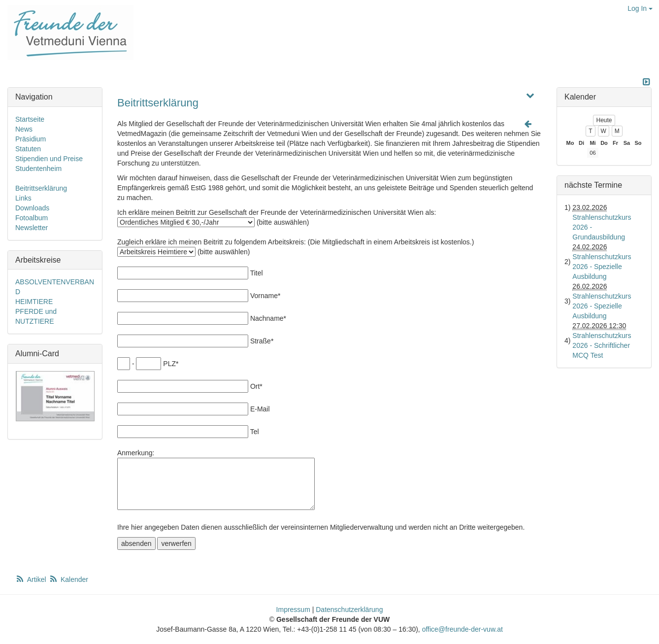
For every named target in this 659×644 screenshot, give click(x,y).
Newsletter (32, 228)
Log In (640, 8)
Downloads (32, 208)
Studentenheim (38, 169)
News (24, 129)
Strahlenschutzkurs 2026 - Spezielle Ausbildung (602, 267)
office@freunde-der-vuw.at (462, 629)
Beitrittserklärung (158, 103)
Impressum (293, 610)
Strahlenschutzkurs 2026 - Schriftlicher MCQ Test (602, 345)
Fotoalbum (32, 218)
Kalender (68, 579)
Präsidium (31, 139)
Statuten (28, 149)
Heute (604, 120)
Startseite (30, 119)
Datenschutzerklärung (349, 610)
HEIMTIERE (34, 302)
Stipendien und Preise (49, 159)
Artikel (32, 579)
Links (23, 198)
